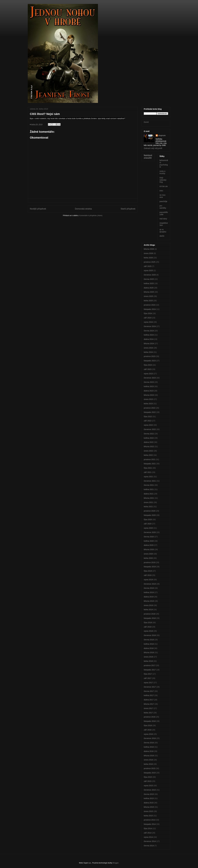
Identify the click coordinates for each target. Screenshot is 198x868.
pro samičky (163, 207)
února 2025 (148, 296)
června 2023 (149, 382)
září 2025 (148, 266)
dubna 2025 (149, 288)
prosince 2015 (150, 768)
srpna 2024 (148, 322)
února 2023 (148, 399)
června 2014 (149, 846)
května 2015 (149, 798)
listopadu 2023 (150, 361)
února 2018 (148, 657)
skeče (162, 236)
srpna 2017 (148, 683)
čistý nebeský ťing (163, 180)
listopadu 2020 (150, 515)
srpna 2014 (148, 837)
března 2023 (149, 395)
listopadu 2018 (150, 618)
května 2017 (149, 695)
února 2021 (148, 502)
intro (161, 191)
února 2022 (148, 451)
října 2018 (148, 623)
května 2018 (149, 644)
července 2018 (150, 635)
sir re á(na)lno (163, 231)
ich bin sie (164, 186)
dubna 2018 (149, 648)
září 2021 (148, 472)
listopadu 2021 (150, 464)
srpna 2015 (148, 786)
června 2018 (149, 640)
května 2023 (149, 386)
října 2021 (148, 468)
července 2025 (150, 275)
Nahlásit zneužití (148, 157)
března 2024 (149, 344)
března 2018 (149, 652)
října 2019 (148, 571)
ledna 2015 (148, 816)
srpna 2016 (148, 734)
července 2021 (150, 481)
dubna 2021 (149, 494)
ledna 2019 (148, 610)
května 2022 (149, 438)
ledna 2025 (148, 301)
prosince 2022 (150, 408)
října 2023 (148, 365)
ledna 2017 (148, 713)
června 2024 (149, 331)
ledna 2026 (148, 258)
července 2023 (150, 378)
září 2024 (148, 318)
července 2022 (150, 429)
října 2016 (148, 725)
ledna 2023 (148, 404)
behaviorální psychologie (164, 164)
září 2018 (148, 627)
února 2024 (148, 348)
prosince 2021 (150, 459)
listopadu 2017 (150, 670)
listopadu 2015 (150, 773)
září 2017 (148, 678)
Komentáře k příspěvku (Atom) (91, 215)
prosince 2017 (150, 665)
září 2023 (148, 369)
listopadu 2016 (150, 721)
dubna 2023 (149, 391)
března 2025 (149, 292)
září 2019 (148, 575)
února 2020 (148, 554)
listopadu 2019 (150, 567)
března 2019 (149, 601)
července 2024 (150, 326)
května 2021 (149, 489)
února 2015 (148, 811)
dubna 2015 (149, 803)
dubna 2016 (149, 751)
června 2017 (149, 691)
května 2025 (149, 283)
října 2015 (148, 777)
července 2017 (150, 687)
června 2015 (149, 794)
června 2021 (149, 485)
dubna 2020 (149, 545)
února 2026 (148, 253)
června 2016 (149, 743)
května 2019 (149, 592)
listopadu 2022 (150, 412)
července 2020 (150, 532)
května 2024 (149, 335)
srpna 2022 (148, 425)
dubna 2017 (149, 700)
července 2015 (150, 790)
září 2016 (148, 730)
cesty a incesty (162, 172)
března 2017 (149, 704)
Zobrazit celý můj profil (153, 148)
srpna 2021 (148, 477)
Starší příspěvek (128, 209)
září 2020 (148, 524)
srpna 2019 (148, 580)
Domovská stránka (83, 209)
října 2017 (148, 674)
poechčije (163, 201)
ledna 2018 (148, 661)
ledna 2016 (148, 764)
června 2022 (149, 434)
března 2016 (149, 756)
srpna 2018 (148, 631)
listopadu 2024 (150, 309)
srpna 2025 (148, 270)
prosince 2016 (150, 717)
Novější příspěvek (38, 209)
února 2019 (148, 605)
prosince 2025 (150, 262)
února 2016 (148, 760)
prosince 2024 (150, 305)
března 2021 (149, 498)
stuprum (162, 135)
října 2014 (148, 828)
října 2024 (148, 313)
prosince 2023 (150, 356)
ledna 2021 (148, 507)
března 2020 (149, 549)
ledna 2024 (148, 352)
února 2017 (148, 708)
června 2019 (149, 588)
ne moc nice (163, 196)
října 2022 (148, 417)
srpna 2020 (148, 528)
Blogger (116, 863)
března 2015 (149, 807)
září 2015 (148, 781)
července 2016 (150, 738)
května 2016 (149, 747)
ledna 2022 (148, 455)
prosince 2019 (150, 562)
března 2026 (149, 249)
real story (163, 219)
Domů (146, 122)
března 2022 (149, 446)
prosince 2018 (150, 614)
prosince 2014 (150, 820)
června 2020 (149, 537)
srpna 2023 (148, 374)
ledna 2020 (148, 558)
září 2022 (148, 421)
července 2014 (150, 841)
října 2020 (148, 520)
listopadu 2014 (150, 824)
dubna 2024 (149, 339)
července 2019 (150, 584)
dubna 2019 (149, 597)
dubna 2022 (149, 442)
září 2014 (148, 833)
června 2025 (149, 279)
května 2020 (149, 541)
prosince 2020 (150, 511)
